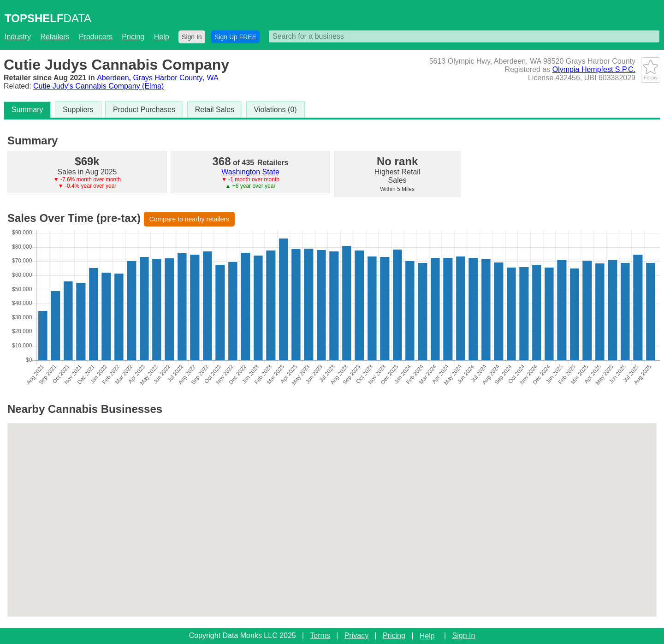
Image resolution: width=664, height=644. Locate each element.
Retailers (55, 37)
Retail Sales (215, 110)
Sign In (192, 37)
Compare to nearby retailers (190, 219)
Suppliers (78, 110)
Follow (651, 75)
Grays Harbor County (168, 78)
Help (162, 37)
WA (213, 78)
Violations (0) (276, 110)
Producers (96, 37)
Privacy (356, 635)
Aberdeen (113, 78)
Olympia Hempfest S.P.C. (594, 69)
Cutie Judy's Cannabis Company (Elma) (98, 86)
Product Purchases (144, 110)
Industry (18, 37)
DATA (48, 18)
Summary (27, 110)
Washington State (250, 172)
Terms (320, 635)
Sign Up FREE (235, 37)
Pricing (133, 37)
